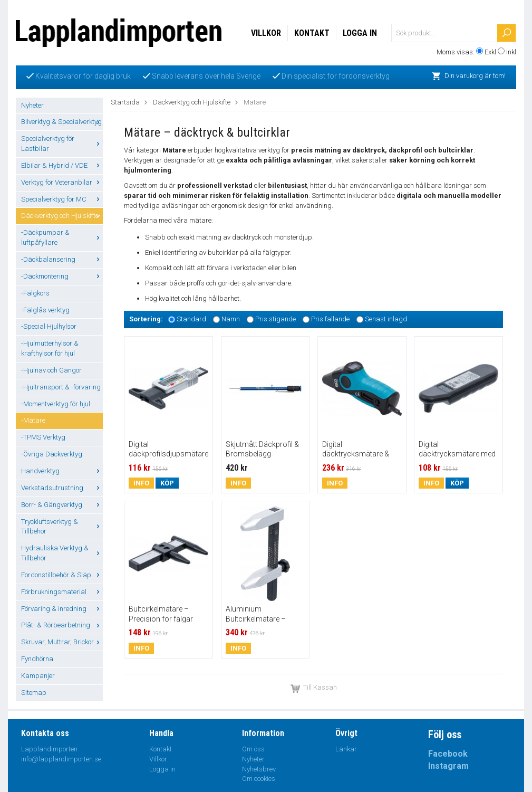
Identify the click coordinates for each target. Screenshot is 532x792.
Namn (231, 319)
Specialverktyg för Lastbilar (62, 144)
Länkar (346, 749)
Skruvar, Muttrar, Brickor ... (62, 642)
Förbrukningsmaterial (62, 592)
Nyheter (32, 105)
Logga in (360, 33)
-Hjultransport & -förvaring (61, 387)
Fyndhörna (37, 659)
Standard (191, 319)
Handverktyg (62, 471)
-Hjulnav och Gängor (51, 370)
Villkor (266, 33)
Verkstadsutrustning (62, 488)
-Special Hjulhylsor (49, 326)
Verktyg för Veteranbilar (62, 182)
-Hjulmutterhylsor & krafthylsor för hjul (50, 348)
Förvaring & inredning (62, 609)
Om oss (253, 749)
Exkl (490, 52)
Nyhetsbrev (259, 769)
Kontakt (312, 33)
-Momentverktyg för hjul (56, 404)
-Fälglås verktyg (45, 310)
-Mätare (33, 420)
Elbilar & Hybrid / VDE (62, 165)
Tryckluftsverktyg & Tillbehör (62, 527)
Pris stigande (275, 319)
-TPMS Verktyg (43, 437)
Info (141, 483)
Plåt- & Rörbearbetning (62, 625)
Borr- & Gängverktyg (62, 505)
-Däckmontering (62, 276)
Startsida (125, 102)
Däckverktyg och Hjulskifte (62, 216)
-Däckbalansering (62, 259)
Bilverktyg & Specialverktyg (62, 122)
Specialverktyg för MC (62, 199)
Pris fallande (330, 319)
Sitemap (34, 693)
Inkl (511, 52)
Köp (167, 483)
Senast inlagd (386, 319)
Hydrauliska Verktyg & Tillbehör (62, 553)
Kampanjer (38, 676)
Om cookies (259, 779)
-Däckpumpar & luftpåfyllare (62, 237)
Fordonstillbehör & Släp (62, 575)
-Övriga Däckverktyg (52, 454)
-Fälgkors (35, 293)
